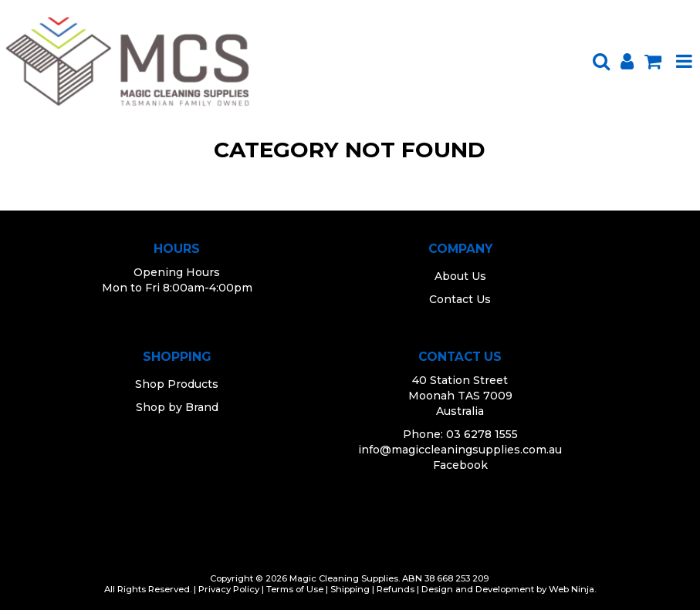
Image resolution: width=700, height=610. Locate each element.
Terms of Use (295, 589)
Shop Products (177, 384)
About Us (460, 276)
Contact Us (460, 299)
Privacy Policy (229, 589)
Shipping (350, 589)
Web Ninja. (572, 589)
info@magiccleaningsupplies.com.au (460, 450)
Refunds (396, 589)
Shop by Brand (177, 407)
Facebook (460, 465)
